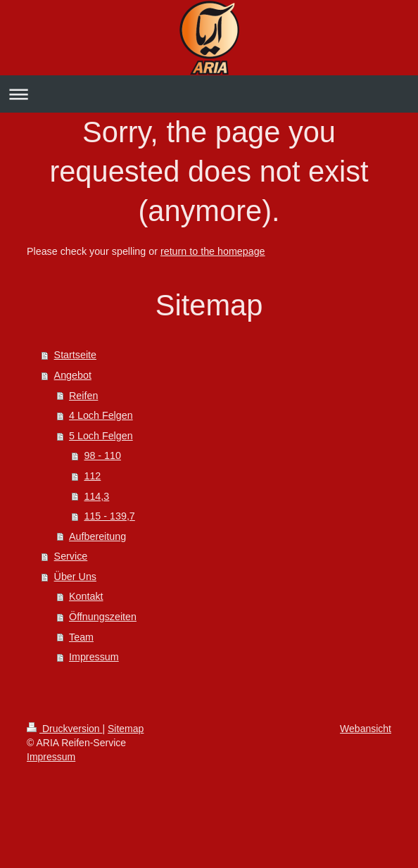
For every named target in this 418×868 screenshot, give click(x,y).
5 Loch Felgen (101, 436)
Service (71, 556)
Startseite (75, 355)
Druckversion (64, 729)
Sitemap (126, 729)
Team (81, 637)
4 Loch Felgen (101, 415)
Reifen (83, 396)
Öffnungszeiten (103, 617)
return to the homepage (213, 251)
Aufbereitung (97, 536)
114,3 (96, 496)
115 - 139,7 (109, 516)
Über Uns (75, 577)
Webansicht (366, 729)
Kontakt (86, 596)
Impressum (94, 657)
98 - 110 (102, 455)
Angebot (73, 375)
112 (92, 476)
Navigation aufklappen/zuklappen (209, 94)
